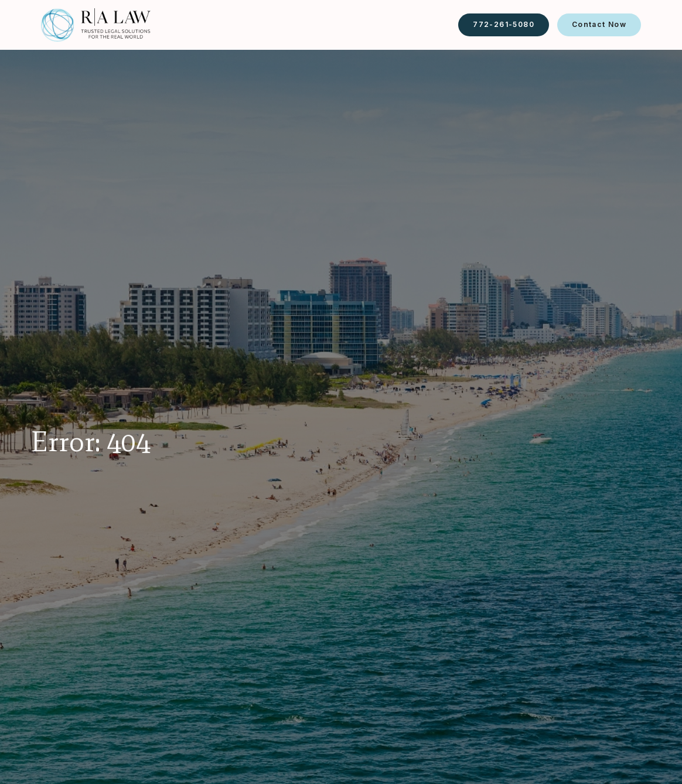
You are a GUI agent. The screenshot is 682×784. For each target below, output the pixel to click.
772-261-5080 (504, 24)
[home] (96, 25)
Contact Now (599, 24)
